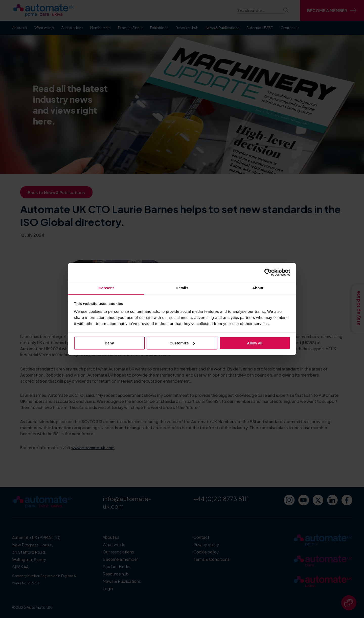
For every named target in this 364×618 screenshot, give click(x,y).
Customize (182, 343)
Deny (109, 343)
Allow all (255, 343)
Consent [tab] (106, 288)
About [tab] (258, 288)
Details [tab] (182, 288)
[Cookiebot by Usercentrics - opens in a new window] (268, 272)
